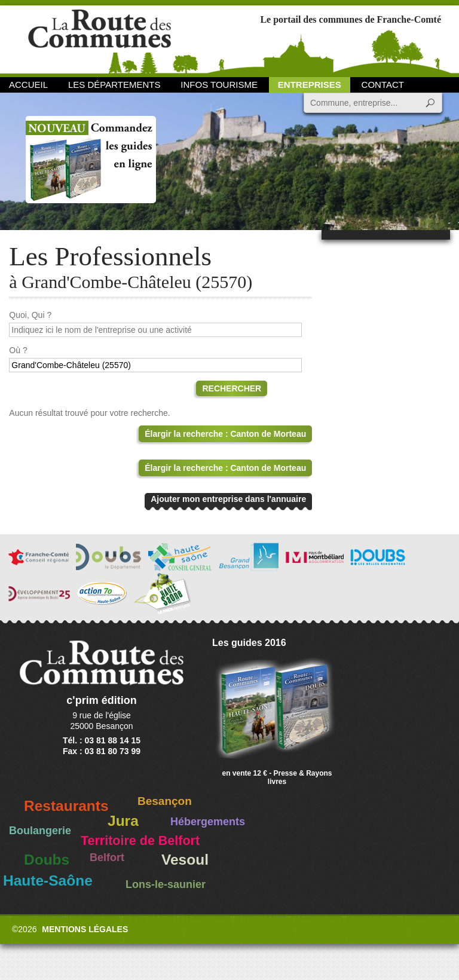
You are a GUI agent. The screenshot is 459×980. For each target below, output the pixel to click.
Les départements (114, 85)
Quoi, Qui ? (30, 315)
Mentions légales (85, 929)
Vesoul (185, 860)
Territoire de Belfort (140, 841)
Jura (123, 821)
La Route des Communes (100, 39)
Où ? (18, 350)
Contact (383, 85)
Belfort (107, 857)
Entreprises (310, 85)
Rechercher (232, 388)
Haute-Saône (48, 881)
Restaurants (66, 806)
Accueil (28, 85)
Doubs (47, 860)
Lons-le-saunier (166, 884)
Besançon (165, 801)
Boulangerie (40, 831)
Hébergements (208, 822)
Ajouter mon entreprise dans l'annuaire (228, 499)
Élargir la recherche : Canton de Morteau (225, 434)
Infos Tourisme (219, 85)
